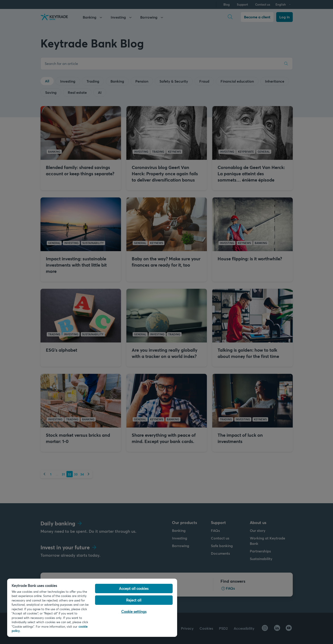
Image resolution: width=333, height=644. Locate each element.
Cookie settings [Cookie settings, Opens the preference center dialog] (134, 611)
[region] (92, 608)
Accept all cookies (134, 588)
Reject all (134, 600)
